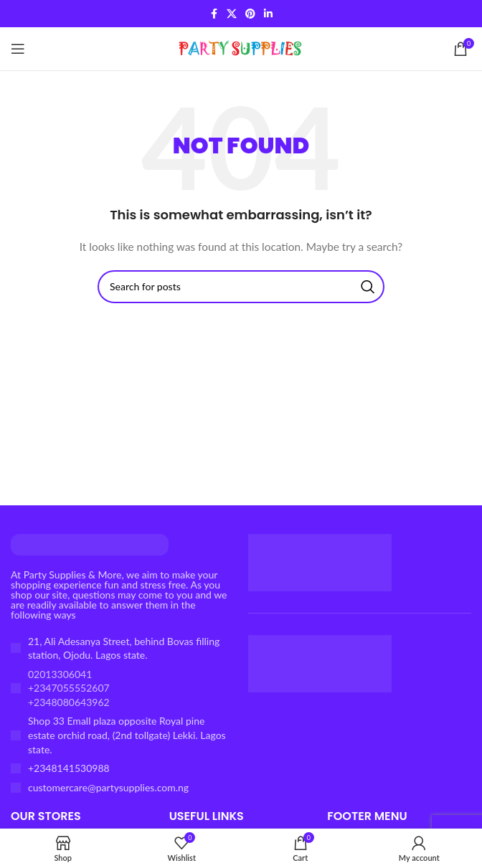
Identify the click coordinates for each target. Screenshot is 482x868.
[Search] (241, 287)
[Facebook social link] (214, 14)
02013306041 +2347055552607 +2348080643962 (69, 688)
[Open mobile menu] (18, 49)
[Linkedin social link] (268, 14)
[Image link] (90, 543)
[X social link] (232, 14)
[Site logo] (241, 48)
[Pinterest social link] (250, 14)
